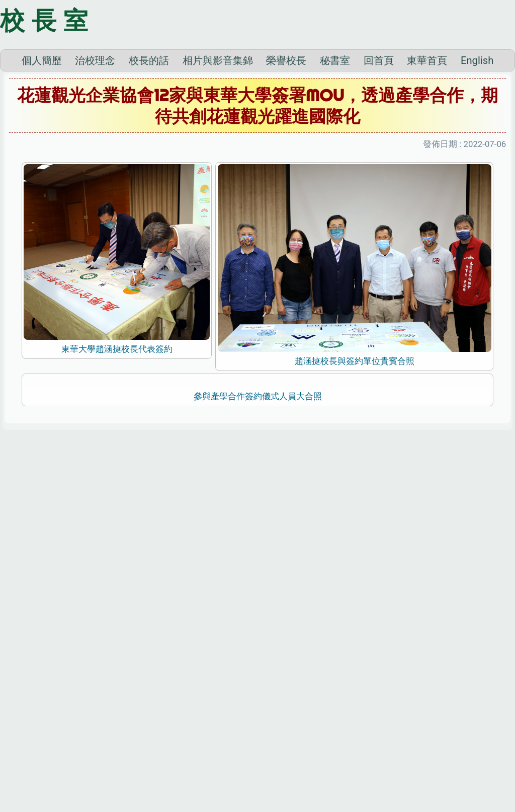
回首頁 (379, 158)
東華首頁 (427, 158)
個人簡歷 (42, 158)
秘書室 (335, 158)
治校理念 (95, 158)
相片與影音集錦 (218, 158)
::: (3, 798)
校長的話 (149, 158)
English (477, 158)
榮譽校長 (286, 158)
